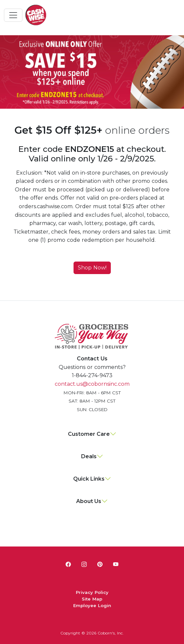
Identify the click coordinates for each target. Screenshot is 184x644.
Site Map (92, 599)
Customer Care (89, 434)
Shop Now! (92, 268)
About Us (89, 501)
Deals (89, 456)
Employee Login (92, 605)
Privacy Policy (92, 592)
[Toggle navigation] (13, 15)
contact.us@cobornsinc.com (92, 384)
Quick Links (89, 479)
